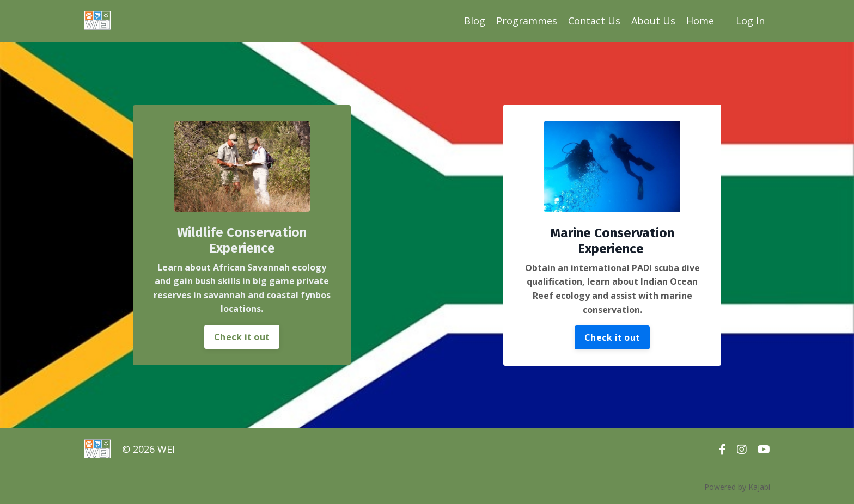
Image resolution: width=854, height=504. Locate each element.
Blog (475, 21)
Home (700, 21)
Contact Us (594, 21)
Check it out (242, 337)
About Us (653, 21)
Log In (750, 21)
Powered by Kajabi (737, 487)
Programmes (527, 21)
